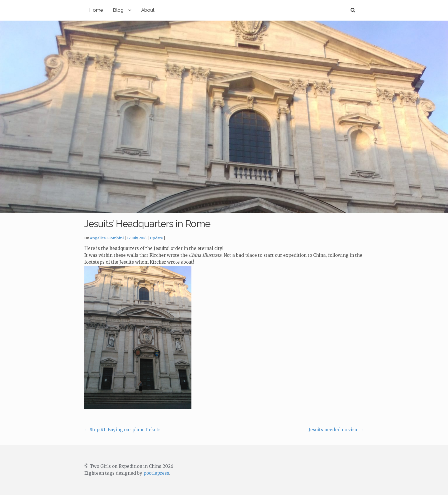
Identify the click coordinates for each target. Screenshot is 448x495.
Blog (118, 10)
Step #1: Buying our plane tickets (122, 430)
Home (96, 10)
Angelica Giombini (107, 238)
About (148, 10)
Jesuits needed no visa (336, 430)
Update (156, 238)
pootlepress (156, 473)
